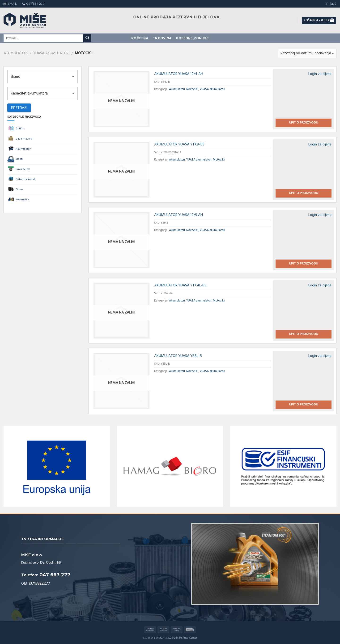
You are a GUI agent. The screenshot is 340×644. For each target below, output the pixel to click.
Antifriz (16, 129)
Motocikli (192, 89)
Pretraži (19, 108)
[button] (42, 77)
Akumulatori (16, 53)
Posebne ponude (192, 38)
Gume (15, 190)
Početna (140, 38)
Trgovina (162, 38)
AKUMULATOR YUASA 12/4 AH (179, 74)
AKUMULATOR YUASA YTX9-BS (179, 144)
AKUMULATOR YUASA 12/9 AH (178, 215)
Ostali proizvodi (21, 180)
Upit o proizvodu (304, 123)
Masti (15, 159)
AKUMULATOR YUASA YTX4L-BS (180, 285)
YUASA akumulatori (51, 53)
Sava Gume (19, 169)
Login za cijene (320, 74)
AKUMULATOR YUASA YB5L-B (178, 356)
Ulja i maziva (20, 139)
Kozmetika (18, 200)
